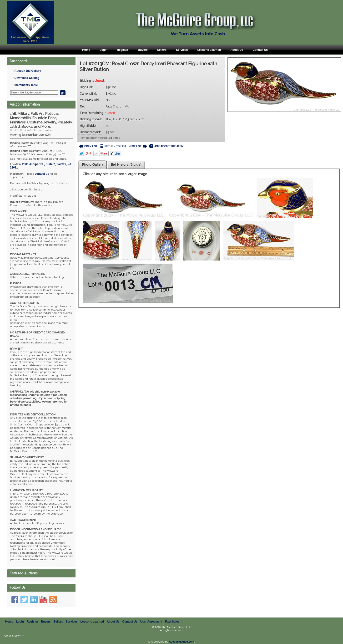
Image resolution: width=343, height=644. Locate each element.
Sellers (162, 50)
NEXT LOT (138, 146)
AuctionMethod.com (182, 642)
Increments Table (26, 85)
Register (123, 50)
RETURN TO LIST (113, 146)
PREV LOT (88, 146)
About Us (237, 50)
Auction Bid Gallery (28, 71)
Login (103, 50)
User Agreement (151, 622)
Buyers (143, 50)
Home (86, 50)
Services (182, 50)
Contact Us (260, 50)
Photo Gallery (93, 164)
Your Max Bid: (90, 100)
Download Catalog (27, 78)
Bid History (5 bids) (126, 164)
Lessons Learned (209, 50)
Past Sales (172, 622)
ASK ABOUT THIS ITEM (166, 146)
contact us (42, 174)
